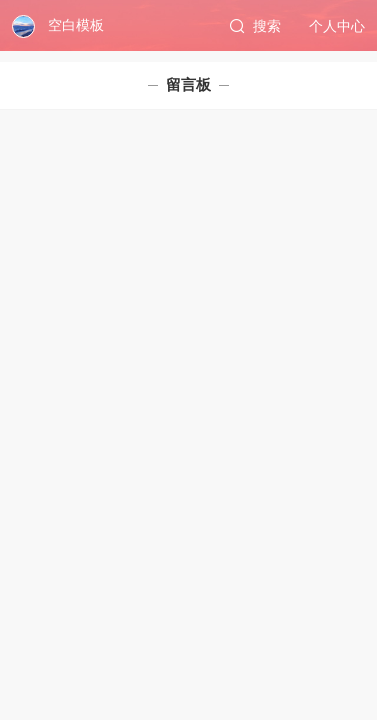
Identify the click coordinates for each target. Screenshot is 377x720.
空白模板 (76, 25)
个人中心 (337, 26)
